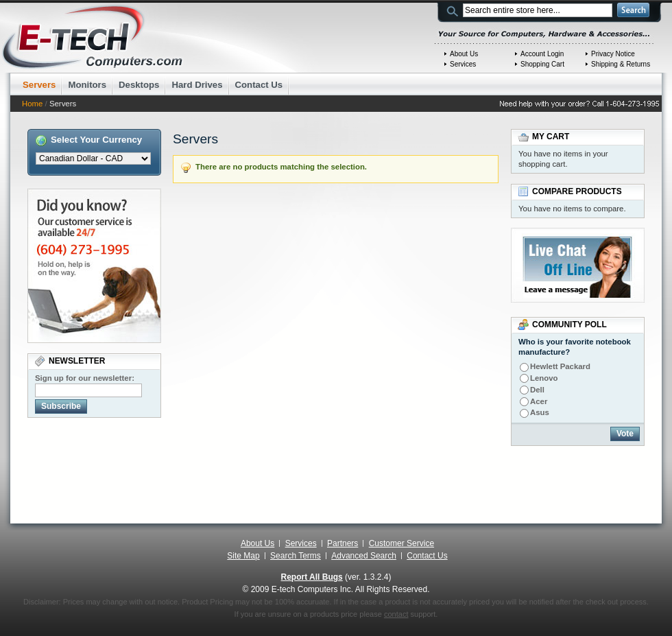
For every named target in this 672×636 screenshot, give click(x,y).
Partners (343, 543)
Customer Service (401, 543)
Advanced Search (364, 556)
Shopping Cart (542, 64)
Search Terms (296, 556)
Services (463, 64)
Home (32, 104)
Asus (540, 412)
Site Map (243, 556)
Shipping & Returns (621, 64)
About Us (464, 54)
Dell (537, 390)
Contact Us (427, 556)
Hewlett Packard (560, 366)
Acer (539, 401)
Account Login (542, 54)
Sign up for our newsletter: (85, 378)
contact (396, 614)
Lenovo (544, 378)
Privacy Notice (613, 54)
